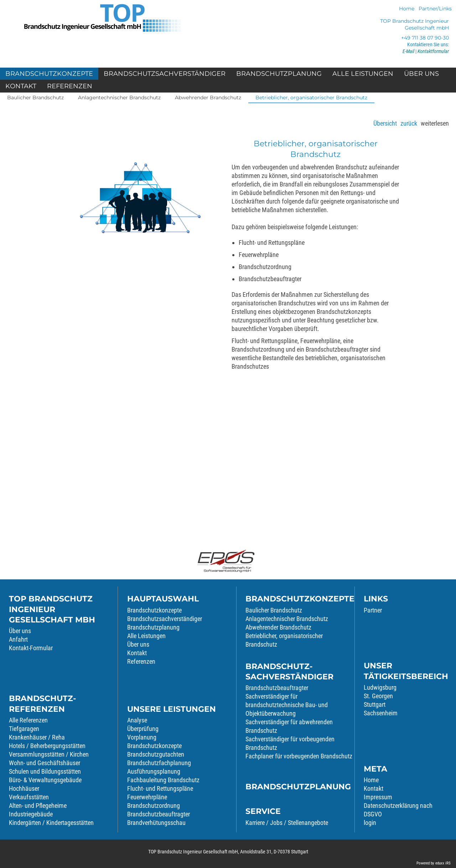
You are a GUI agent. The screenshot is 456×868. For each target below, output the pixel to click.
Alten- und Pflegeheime (38, 806)
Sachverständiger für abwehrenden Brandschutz (289, 726)
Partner (373, 610)
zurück (409, 123)
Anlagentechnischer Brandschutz (287, 619)
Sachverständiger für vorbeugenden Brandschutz (290, 743)
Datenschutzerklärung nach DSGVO (398, 810)
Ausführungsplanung (154, 771)
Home (371, 780)
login (370, 823)
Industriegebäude (31, 814)
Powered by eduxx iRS (434, 863)
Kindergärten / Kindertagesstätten (51, 823)
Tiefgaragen (24, 729)
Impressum (378, 797)
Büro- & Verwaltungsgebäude (45, 780)
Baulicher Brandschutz (274, 610)
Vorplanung (142, 737)
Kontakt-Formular (31, 648)
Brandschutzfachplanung (159, 763)
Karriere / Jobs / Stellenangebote (287, 823)
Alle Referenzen (28, 720)
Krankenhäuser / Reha (37, 737)
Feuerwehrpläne (147, 797)
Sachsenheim (381, 713)
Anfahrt (18, 639)
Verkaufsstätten (29, 797)
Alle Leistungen (146, 636)
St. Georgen (378, 696)
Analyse (137, 720)
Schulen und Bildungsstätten (45, 771)
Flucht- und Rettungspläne (160, 788)
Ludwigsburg (380, 687)
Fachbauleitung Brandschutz (163, 780)
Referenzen (141, 661)
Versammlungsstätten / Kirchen (49, 754)
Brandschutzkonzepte (154, 610)
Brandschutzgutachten (156, 754)
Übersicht (385, 123)
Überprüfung (143, 729)
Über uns (20, 631)
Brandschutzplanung (153, 627)
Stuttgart (375, 704)
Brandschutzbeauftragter (159, 814)
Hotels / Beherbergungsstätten (47, 746)
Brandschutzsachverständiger (165, 619)
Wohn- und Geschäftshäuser (45, 763)
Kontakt (137, 653)
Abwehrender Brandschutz (278, 627)
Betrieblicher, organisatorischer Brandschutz (284, 640)
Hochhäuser (24, 788)
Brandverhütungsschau (156, 823)
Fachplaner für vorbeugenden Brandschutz (299, 756)
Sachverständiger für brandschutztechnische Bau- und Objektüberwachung (287, 705)
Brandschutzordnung (154, 806)
